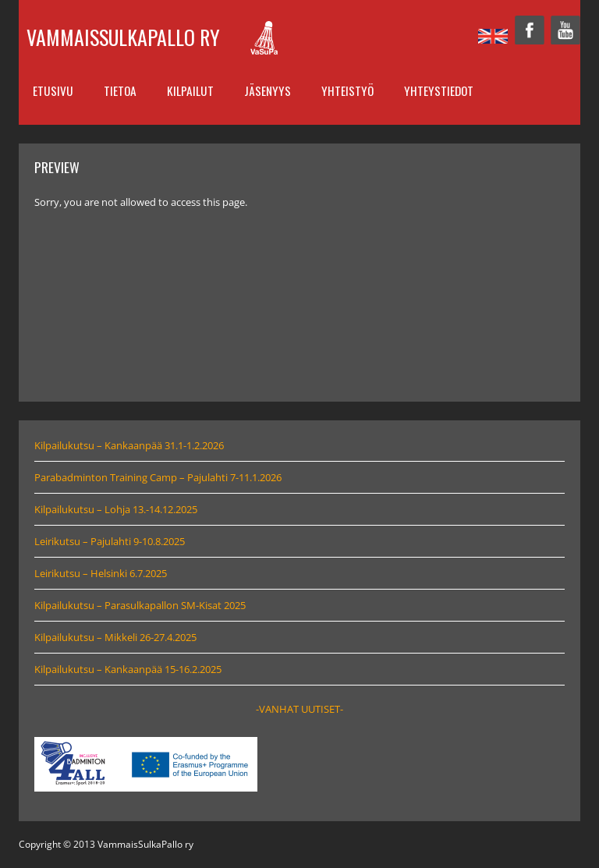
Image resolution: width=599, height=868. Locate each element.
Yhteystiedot (439, 90)
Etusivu (53, 90)
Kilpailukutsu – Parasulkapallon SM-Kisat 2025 (140, 605)
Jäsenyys (268, 90)
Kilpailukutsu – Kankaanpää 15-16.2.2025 (128, 669)
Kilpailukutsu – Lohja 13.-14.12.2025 (116, 509)
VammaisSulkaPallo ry (123, 37)
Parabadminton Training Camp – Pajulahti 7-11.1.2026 (158, 477)
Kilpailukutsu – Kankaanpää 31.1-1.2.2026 (129, 445)
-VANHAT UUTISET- (299, 709)
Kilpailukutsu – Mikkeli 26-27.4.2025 (115, 637)
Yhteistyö (347, 90)
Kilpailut (190, 90)
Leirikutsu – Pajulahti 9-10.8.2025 (110, 541)
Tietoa (120, 90)
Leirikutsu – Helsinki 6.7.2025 (101, 573)
